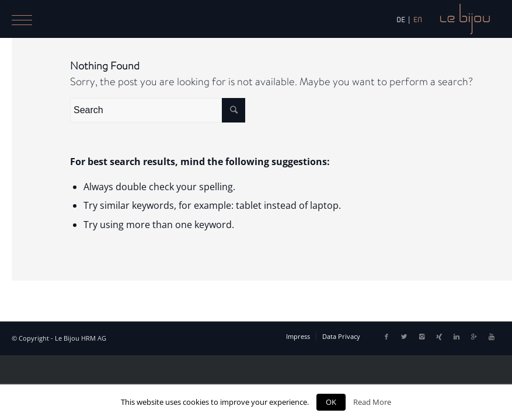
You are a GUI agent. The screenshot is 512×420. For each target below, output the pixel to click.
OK (331, 402)
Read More (372, 402)
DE (401, 20)
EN (418, 20)
